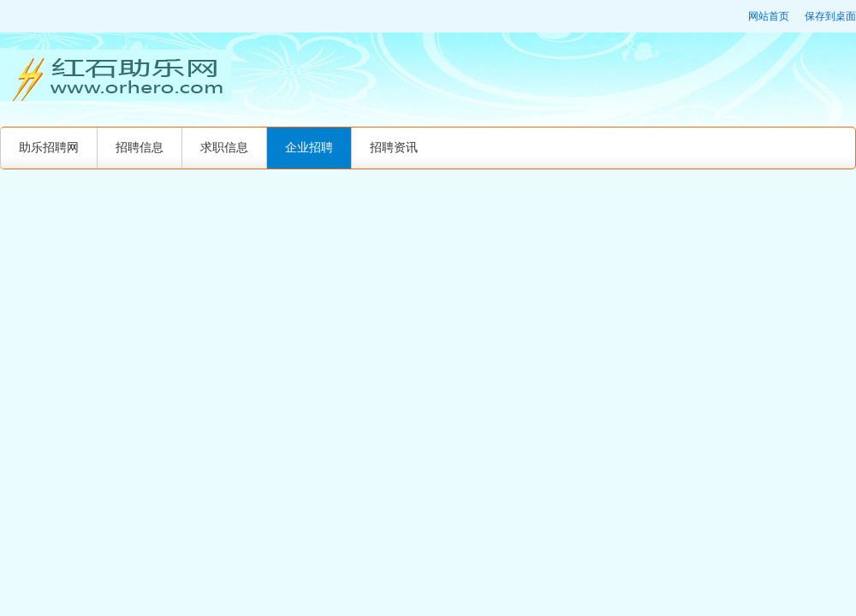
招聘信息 (140, 148)
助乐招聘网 (49, 148)
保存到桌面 (830, 16)
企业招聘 (309, 148)
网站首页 (769, 16)
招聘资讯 (394, 148)
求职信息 (224, 148)
